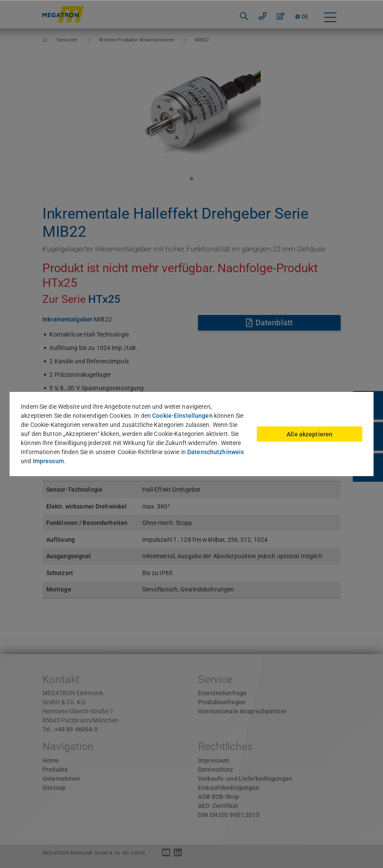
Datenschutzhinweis (215, 452)
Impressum (48, 461)
